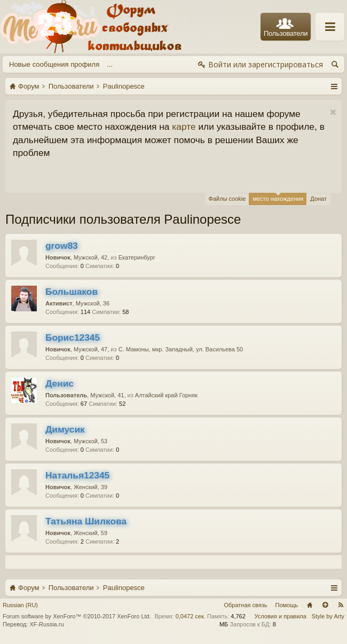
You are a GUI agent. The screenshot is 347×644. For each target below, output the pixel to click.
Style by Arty (328, 616)
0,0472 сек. (191, 616)
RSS (341, 605)
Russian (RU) (20, 605)
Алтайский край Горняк (166, 395)
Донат (318, 199)
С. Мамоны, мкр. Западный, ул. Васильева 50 (181, 349)
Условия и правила (281, 616)
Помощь (287, 605)
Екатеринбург (137, 257)
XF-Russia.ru (46, 624)
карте (184, 127)
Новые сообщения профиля (54, 64)
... (110, 64)
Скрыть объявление (333, 112)
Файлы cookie (227, 199)
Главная (310, 605)
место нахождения (278, 197)
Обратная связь (245, 605)
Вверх (325, 605)
